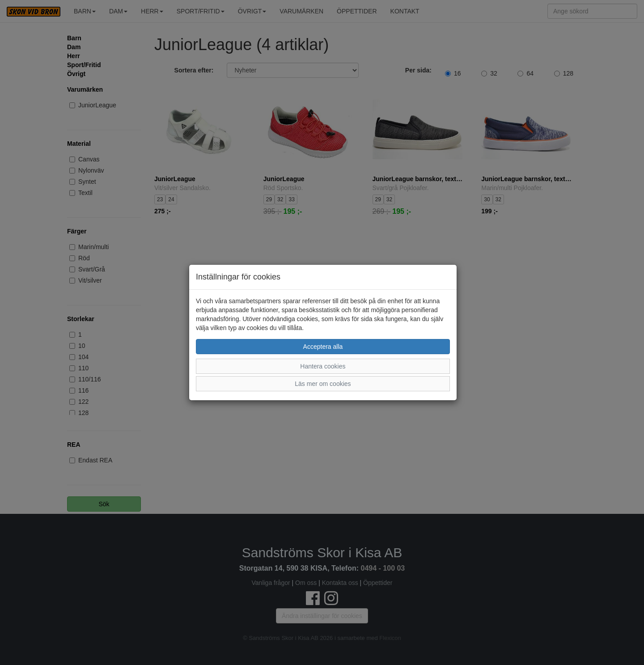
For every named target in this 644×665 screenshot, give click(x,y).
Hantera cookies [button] (323, 366)
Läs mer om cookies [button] (323, 384)
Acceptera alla (323, 347)
